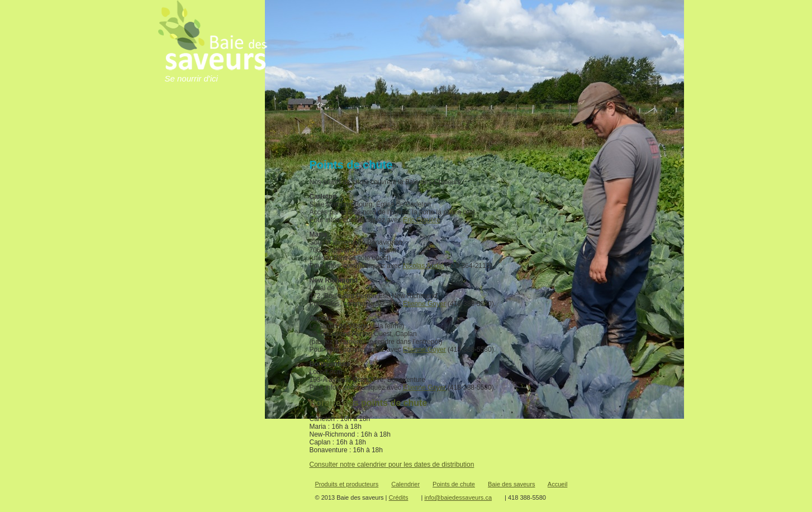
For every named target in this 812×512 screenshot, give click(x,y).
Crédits (399, 497)
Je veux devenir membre (190, 263)
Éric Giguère (422, 220)
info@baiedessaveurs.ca (458, 497)
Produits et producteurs (214, 174)
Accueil (214, 137)
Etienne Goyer (424, 304)
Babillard (652, 14)
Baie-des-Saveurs (214, 155)
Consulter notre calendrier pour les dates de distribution (392, 465)
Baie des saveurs (511, 484)
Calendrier (405, 484)
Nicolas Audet (423, 266)
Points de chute (214, 211)
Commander (185, 301)
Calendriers (214, 192)
